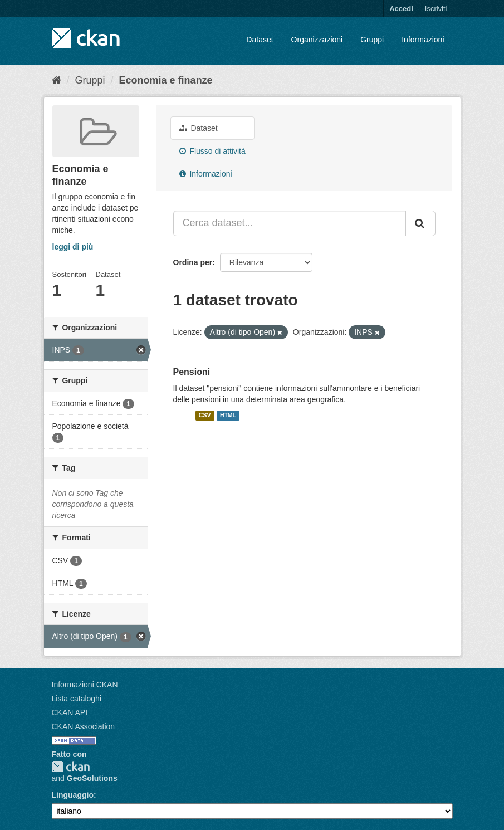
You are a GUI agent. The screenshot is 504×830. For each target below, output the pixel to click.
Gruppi (372, 40)
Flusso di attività (212, 151)
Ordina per (193, 262)
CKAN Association (84, 726)
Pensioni (192, 372)
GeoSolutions (92, 778)
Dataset (260, 40)
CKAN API (70, 712)
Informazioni (423, 40)
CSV (205, 416)
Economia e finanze (166, 80)
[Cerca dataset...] (290, 223)
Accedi (401, 9)
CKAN (71, 767)
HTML (228, 416)
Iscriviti (436, 9)
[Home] (57, 80)
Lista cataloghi (77, 699)
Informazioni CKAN (85, 685)
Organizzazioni (317, 40)
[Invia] (420, 223)
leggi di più (73, 247)
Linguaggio (73, 795)
